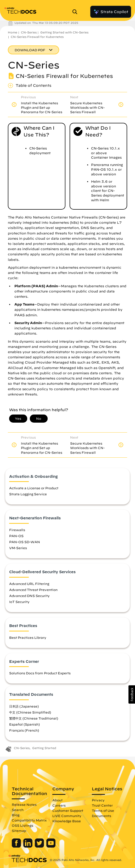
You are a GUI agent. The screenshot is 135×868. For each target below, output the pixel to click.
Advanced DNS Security (29, 596)
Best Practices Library (28, 637)
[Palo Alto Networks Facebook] (17, 846)
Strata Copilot (111, 12)
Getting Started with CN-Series (64, 32)
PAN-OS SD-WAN (25, 542)
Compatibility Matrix (29, 820)
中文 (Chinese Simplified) (30, 712)
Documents (102, 816)
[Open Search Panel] (76, 12)
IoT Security (19, 602)
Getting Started (44, 748)
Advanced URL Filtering (29, 584)
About (57, 800)
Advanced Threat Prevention (33, 590)
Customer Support (68, 810)
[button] (132, 694)
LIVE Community (67, 816)
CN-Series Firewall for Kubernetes (37, 37)
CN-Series (29, 32)
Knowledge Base (67, 821)
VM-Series (18, 548)
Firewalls (17, 530)
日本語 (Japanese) (24, 706)
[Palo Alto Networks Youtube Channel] (51, 846)
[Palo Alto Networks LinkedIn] (28, 846)
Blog (16, 815)
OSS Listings (22, 825)
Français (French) (24, 730)
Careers (59, 805)
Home (13, 32)
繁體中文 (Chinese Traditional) (34, 718)
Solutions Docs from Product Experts (40, 673)
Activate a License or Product (34, 488)
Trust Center (102, 805)
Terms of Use (103, 810)
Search (18, 810)
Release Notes (24, 804)
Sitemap (19, 831)
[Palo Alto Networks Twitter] (40, 846)
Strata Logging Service (28, 494)
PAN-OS (16, 536)
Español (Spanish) (24, 724)
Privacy (98, 800)
